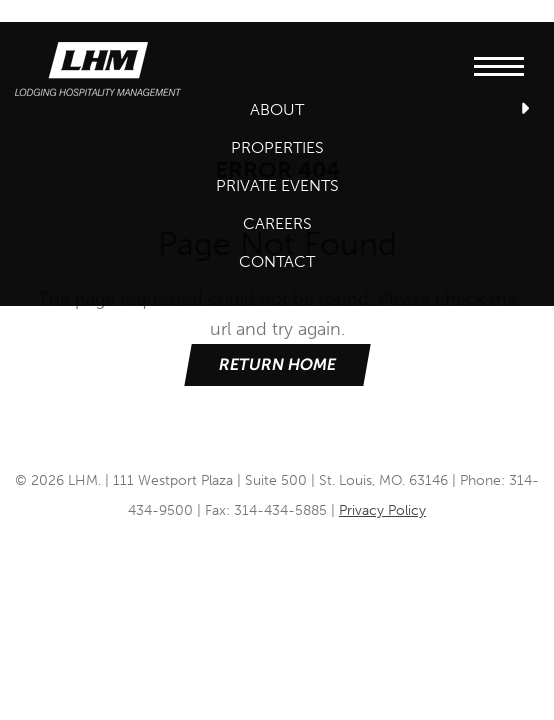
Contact (277, 261)
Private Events (277, 185)
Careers (277, 223)
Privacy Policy (382, 510)
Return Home (277, 364)
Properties (277, 147)
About (277, 109)
